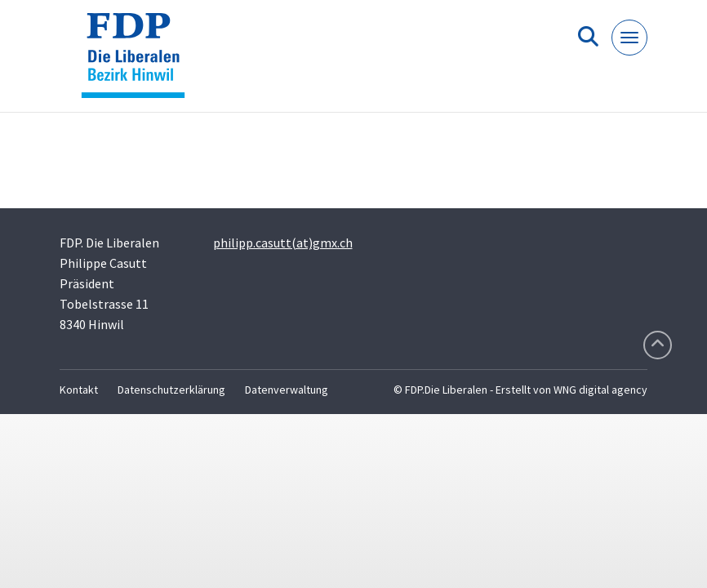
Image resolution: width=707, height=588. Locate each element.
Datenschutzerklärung (171, 390)
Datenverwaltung (287, 390)
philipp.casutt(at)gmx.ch (283, 243)
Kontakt (79, 390)
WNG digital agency (600, 390)
